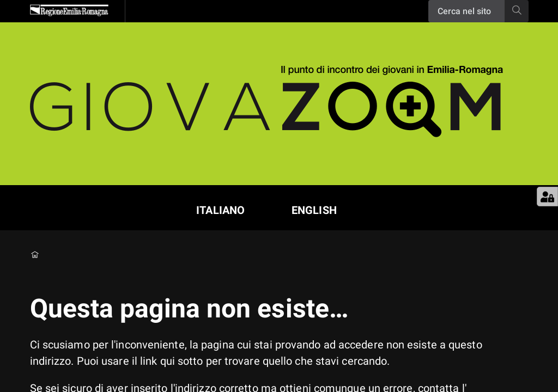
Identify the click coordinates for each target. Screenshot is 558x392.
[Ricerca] (466, 11)
